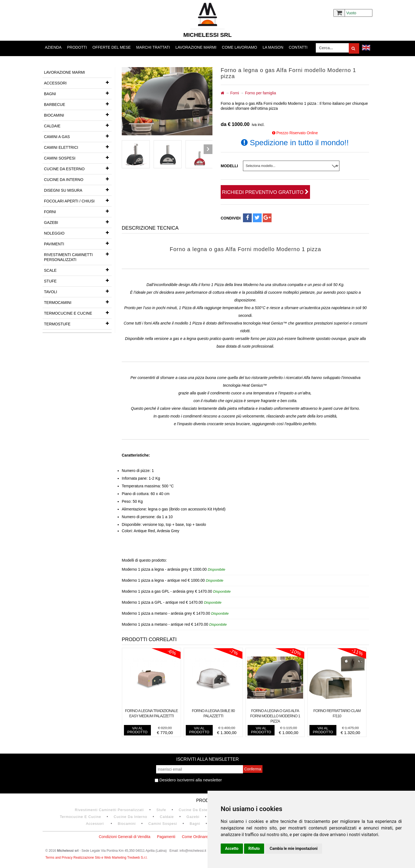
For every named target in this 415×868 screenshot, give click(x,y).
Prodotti (77, 47)
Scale (78, 270)
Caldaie (78, 125)
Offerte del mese (111, 47)
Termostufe (78, 323)
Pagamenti (166, 837)
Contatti (298, 47)
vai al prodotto (137, 730)
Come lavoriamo (239, 47)
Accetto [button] (232, 848)
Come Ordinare (195, 837)
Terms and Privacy (59, 858)
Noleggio (78, 233)
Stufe (78, 281)
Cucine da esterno (78, 168)
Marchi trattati (153, 47)
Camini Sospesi (78, 158)
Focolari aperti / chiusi (78, 200)
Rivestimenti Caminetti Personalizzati (78, 256)
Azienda (53, 47)
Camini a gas (78, 136)
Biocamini (78, 115)
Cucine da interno (78, 179)
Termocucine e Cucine (78, 313)
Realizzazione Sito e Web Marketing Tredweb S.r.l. (110, 858)
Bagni (78, 93)
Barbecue (78, 104)
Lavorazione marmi (196, 47)
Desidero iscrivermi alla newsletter (188, 780)
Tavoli (78, 291)
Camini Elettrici (78, 147)
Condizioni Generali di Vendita (125, 837)
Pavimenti (78, 243)
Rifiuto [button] (254, 848)
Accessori (78, 83)
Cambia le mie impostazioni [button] (294, 848)
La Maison (273, 47)
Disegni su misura (78, 190)
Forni (78, 211)
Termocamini (78, 302)
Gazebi (78, 222)
